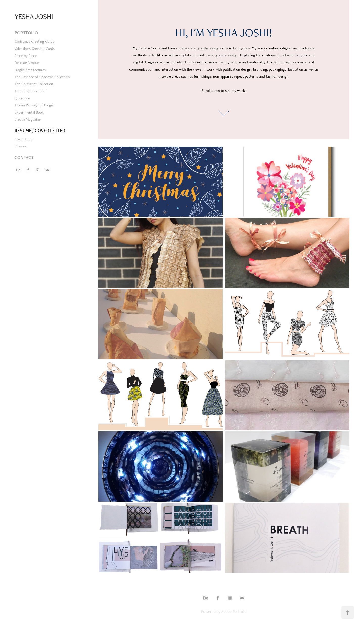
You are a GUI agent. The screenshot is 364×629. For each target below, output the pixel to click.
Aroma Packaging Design (34, 105)
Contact (24, 157)
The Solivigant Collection (34, 84)
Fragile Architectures (30, 70)
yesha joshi (34, 16)
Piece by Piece (26, 56)
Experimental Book (29, 112)
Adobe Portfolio (234, 611)
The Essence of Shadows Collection (42, 77)
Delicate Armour (27, 63)
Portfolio (26, 33)
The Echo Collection (30, 91)
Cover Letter (24, 139)
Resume (21, 146)
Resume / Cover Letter (40, 130)
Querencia (23, 98)
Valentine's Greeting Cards (35, 48)
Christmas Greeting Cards (34, 41)
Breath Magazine (28, 119)
